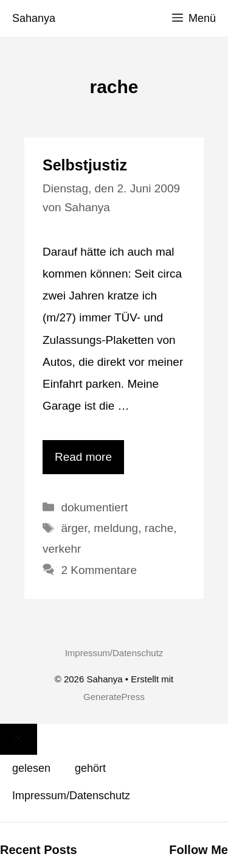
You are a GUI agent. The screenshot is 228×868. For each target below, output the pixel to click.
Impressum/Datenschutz (114, 653)
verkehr (62, 549)
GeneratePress (114, 697)
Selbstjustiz (85, 165)
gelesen (31, 768)
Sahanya (34, 18)
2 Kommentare (99, 570)
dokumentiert (94, 507)
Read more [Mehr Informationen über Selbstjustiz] (83, 457)
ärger (74, 528)
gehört (90, 768)
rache (159, 528)
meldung (116, 528)
